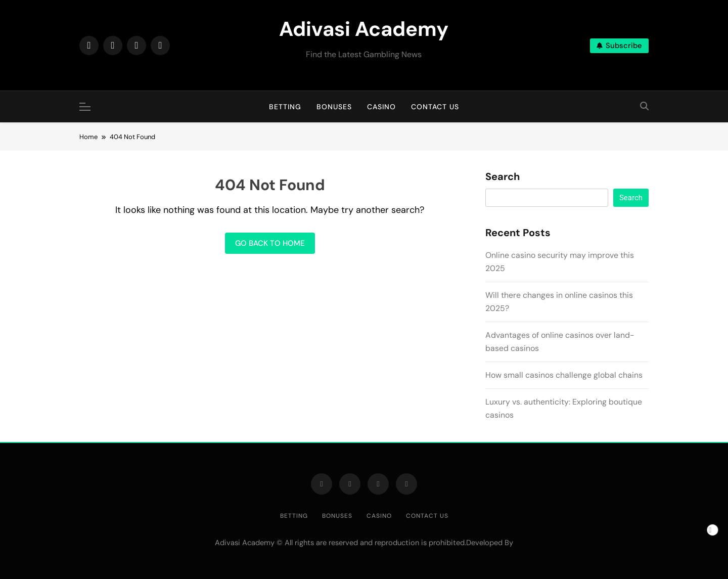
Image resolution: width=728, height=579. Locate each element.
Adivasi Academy (364, 29)
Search (503, 177)
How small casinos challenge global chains (564, 375)
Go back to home (270, 243)
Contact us (435, 107)
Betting (285, 107)
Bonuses (334, 107)
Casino (381, 107)
